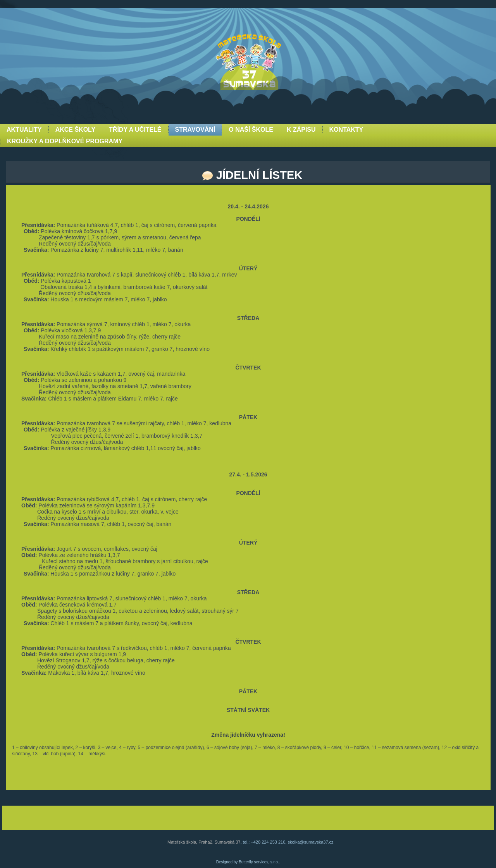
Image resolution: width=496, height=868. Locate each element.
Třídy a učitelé (135, 130)
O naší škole (251, 130)
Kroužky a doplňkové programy (65, 141)
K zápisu (301, 130)
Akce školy (75, 130)
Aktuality (24, 130)
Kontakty (346, 130)
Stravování (195, 130)
